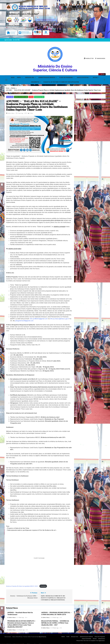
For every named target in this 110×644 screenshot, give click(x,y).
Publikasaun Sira (37, 97)
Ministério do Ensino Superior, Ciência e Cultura (55, 68)
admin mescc (11, 113)
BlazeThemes (42, 637)
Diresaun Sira (30, 78)
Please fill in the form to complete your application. (61, 82)
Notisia (95, 78)
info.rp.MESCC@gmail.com (39, 319)
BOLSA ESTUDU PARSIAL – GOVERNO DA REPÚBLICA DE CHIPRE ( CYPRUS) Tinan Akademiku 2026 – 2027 (55, 623)
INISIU (13, 78)
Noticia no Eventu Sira (20, 97)
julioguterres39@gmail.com (24, 321)
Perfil (19, 78)
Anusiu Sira (10, 97)
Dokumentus (35, 82)
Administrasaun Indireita (47, 78)
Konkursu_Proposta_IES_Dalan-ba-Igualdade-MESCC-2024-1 (22, 586)
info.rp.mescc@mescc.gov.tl (60, 319)
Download (43, 586)
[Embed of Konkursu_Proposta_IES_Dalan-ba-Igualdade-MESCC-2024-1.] (39, 558)
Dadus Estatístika (83, 78)
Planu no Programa (66, 78)
